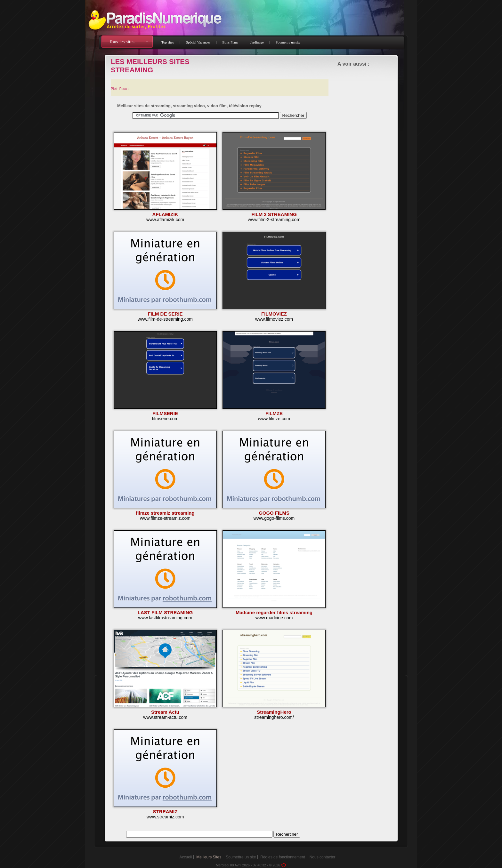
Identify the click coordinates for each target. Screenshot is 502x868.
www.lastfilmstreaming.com (165, 618)
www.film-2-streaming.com (274, 220)
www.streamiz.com (165, 817)
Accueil (186, 857)
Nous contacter (323, 857)
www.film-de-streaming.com (165, 319)
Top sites (168, 42)
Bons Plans (230, 42)
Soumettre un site (288, 42)
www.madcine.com (274, 618)
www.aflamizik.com (165, 220)
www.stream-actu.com (165, 717)
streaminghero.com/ (274, 717)
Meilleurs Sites (209, 857)
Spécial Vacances (198, 42)
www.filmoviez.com (274, 319)
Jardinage (257, 42)
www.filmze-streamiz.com (165, 518)
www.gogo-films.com (274, 518)
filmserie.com (165, 419)
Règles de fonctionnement (283, 857)
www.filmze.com (274, 419)
